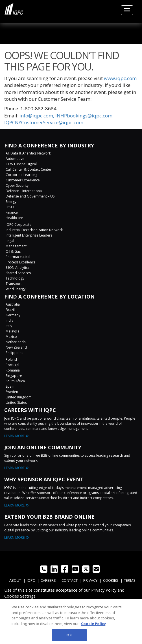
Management (16, 246)
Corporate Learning (21, 175)
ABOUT (15, 580)
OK (69, 637)
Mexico (11, 337)
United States (16, 402)
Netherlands (16, 342)
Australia (13, 304)
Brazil (10, 310)
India (10, 320)
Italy (9, 326)
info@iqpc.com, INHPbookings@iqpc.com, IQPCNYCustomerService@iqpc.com (59, 119)
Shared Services (18, 273)
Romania (13, 370)
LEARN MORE (17, 436)
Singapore (14, 376)
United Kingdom (19, 397)
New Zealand (16, 347)
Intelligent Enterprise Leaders (29, 235)
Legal (10, 241)
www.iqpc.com (120, 78)
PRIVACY (90, 580)
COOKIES (111, 580)
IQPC (31, 580)
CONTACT (70, 580)
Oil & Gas (13, 251)
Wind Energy (16, 289)
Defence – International (24, 191)
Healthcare (14, 218)
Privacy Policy (104, 590)
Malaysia (13, 331)
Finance (12, 212)
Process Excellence (21, 262)
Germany (13, 315)
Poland (11, 359)
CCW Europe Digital (21, 164)
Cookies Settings (20, 596)
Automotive (15, 159)
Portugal (12, 365)
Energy (11, 202)
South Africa (15, 381)
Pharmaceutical (18, 257)
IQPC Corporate (18, 225)
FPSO (10, 207)
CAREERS (48, 580)
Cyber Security (17, 185)
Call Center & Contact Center (29, 169)
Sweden (12, 392)
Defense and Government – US (30, 196)
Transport (14, 284)
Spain (10, 386)
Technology (15, 278)
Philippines (14, 353)
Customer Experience (23, 180)
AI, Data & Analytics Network (28, 153)
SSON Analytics (18, 268)
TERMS (130, 580)
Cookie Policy (93, 626)
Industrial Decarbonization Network (34, 230)
